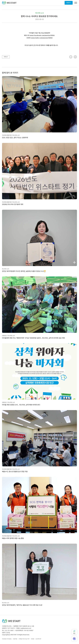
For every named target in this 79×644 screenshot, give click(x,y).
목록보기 (6, 57)
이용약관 (15, 639)
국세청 (32, 639)
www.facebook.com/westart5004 (42, 35)
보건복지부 (38, 639)
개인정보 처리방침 (7, 639)
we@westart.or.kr (26, 628)
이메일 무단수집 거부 (24, 639)
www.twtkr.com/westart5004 (42, 38)
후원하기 (69, 3)
